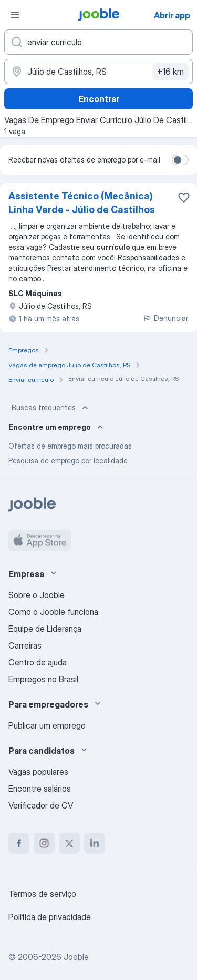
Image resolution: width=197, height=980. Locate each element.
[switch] (180, 160)
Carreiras (25, 645)
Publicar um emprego (47, 725)
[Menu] (15, 15)
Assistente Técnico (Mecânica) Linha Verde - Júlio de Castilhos (82, 203)
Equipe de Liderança (45, 629)
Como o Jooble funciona (53, 612)
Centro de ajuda (38, 662)
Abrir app (172, 15)
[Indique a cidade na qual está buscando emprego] (98, 72)
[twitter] (69, 843)
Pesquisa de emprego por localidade (68, 461)
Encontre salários (40, 789)
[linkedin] (95, 843)
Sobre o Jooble (37, 595)
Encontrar (99, 99)
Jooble (76, 957)
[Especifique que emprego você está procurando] (98, 42)
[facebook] (19, 843)
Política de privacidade (50, 917)
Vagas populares (38, 772)
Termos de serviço (42, 894)
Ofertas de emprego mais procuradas (70, 446)
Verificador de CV (41, 805)
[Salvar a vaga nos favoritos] (184, 197)
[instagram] (44, 843)
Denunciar (165, 318)
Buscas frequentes (51, 408)
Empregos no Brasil (43, 679)
